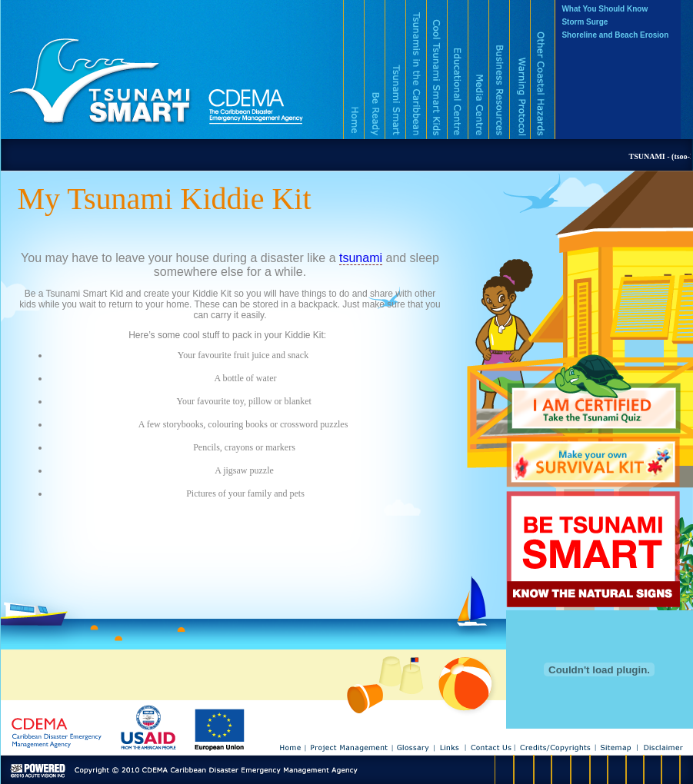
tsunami (361, 258)
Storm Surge (585, 22)
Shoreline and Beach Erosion (615, 35)
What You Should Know (605, 9)
